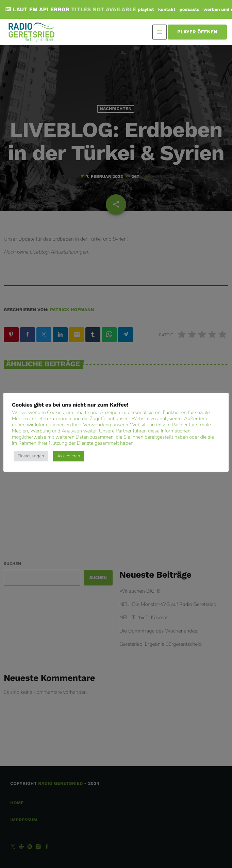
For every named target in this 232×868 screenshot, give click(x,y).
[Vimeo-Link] (32, 32)
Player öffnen (197, 32)
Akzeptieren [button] (69, 456)
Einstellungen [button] (31, 456)
